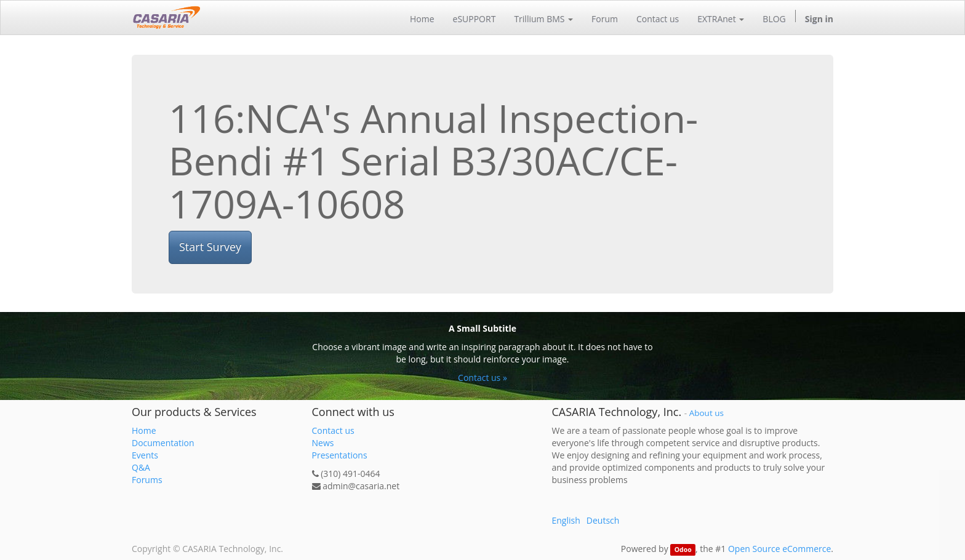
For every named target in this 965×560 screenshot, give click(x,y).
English (566, 520)
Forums (147, 480)
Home (144, 430)
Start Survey (210, 247)
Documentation (163, 443)
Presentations (340, 455)
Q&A (141, 467)
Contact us (333, 430)
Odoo (683, 550)
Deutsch (603, 520)
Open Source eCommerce (779, 549)
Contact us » (482, 378)
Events (145, 455)
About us (707, 413)
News (323, 443)
